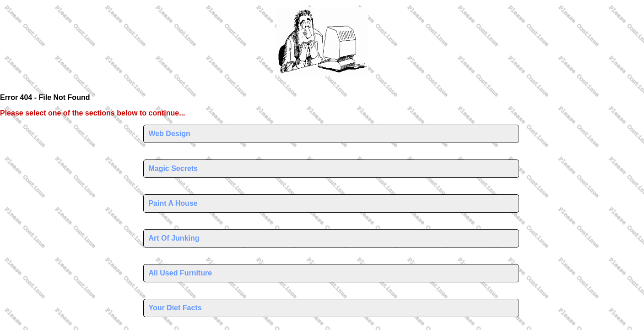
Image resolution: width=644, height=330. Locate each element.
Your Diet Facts (175, 308)
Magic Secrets (173, 168)
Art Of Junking (174, 238)
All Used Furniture (180, 273)
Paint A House (173, 203)
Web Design (169, 134)
